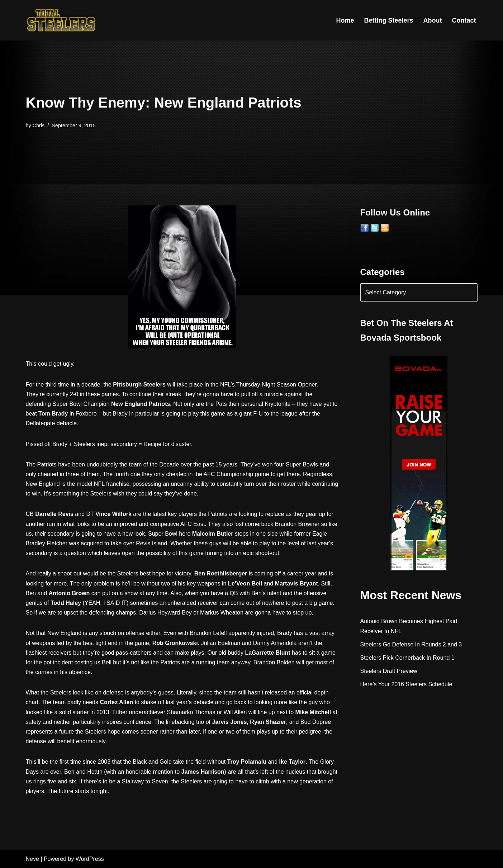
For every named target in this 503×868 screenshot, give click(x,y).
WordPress (90, 859)
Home (345, 20)
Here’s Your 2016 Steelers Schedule (406, 684)
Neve (32, 859)
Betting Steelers (388, 20)
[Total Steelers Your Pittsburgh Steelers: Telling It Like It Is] (62, 20)
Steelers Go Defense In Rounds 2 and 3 (411, 644)
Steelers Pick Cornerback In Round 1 (407, 658)
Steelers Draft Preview (389, 671)
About (433, 20)
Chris (39, 125)
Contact (464, 20)
